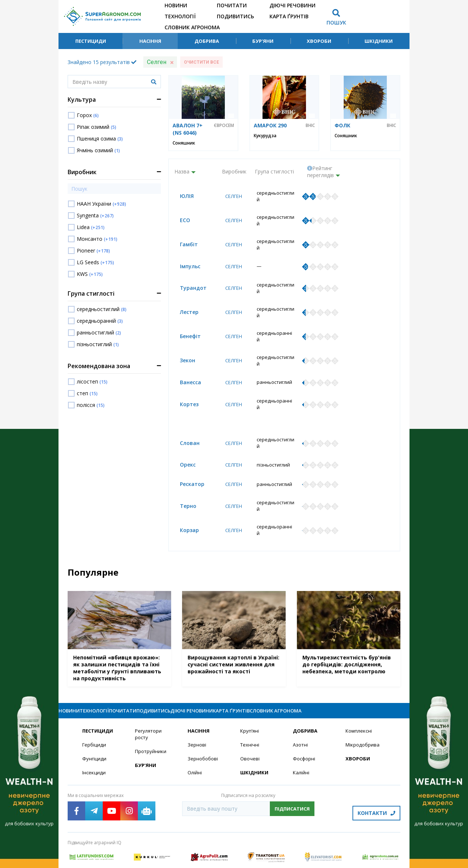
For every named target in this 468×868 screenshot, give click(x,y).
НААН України (101, 204)
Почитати (232, 5)
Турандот (188, 273)
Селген (231, 194)
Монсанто (97, 239)
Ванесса (185, 353)
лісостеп (92, 381)
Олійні (195, 742)
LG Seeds (95, 262)
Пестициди (91, 41)
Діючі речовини (292, 5)
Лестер (184, 293)
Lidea (91, 227)
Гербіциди (95, 713)
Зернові (197, 713)
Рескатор (187, 454)
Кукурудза (265, 136)
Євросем (224, 126)
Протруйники (151, 720)
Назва (182, 171)
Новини (176, 5)
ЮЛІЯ (181, 194)
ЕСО (180, 214)
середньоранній (100, 321)
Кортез (184, 372)
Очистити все (201, 62)
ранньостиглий (99, 332)
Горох (88, 115)
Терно (183, 474)
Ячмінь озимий (98, 150)
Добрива (207, 41)
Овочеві (250, 728)
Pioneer (93, 250)
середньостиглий (102, 309)
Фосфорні (305, 728)
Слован (184, 414)
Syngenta (95, 215)
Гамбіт (183, 234)
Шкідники (379, 41)
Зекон (182, 333)
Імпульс (185, 253)
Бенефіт (185, 313)
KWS (90, 274)
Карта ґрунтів (289, 16)
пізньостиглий (98, 344)
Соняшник (184, 143)
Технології (180, 16)
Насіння (150, 41)
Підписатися (292, 778)
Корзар (184, 494)
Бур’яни (263, 41)
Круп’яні (250, 699)
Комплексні (360, 699)
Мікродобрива (363, 713)
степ (87, 393)
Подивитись (235, 16)
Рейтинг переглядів (320, 172)
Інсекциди (94, 742)
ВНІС (310, 126)
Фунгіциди (95, 728)
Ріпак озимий (97, 127)
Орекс (182, 434)
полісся (91, 405)
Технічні (250, 713)
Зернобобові (204, 728)
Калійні (301, 742)
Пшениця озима (100, 139)
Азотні (301, 713)
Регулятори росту (149, 703)
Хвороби (319, 41)
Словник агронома (192, 27)
